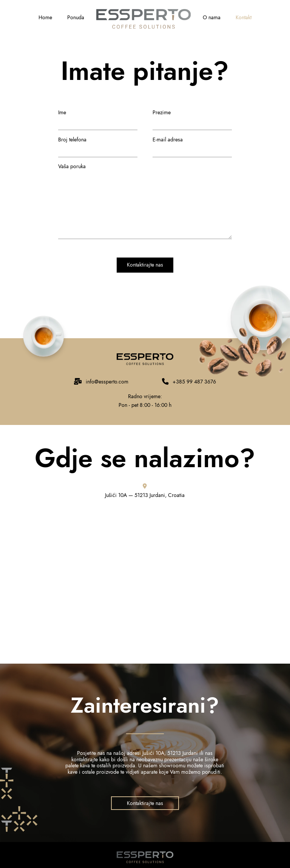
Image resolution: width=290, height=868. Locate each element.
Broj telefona (98, 146)
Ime (98, 119)
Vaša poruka (145, 171)
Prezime (192, 119)
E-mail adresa (192, 146)
